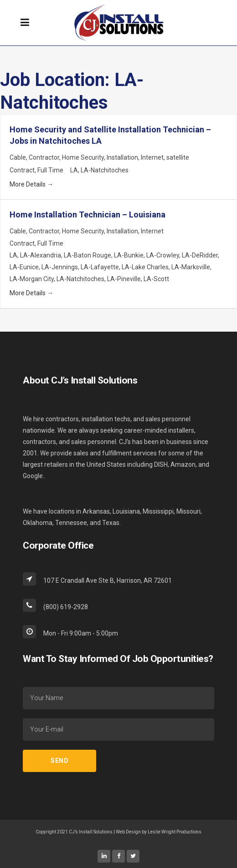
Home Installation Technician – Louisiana (88, 214)
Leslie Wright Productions (175, 832)
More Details (31, 184)
